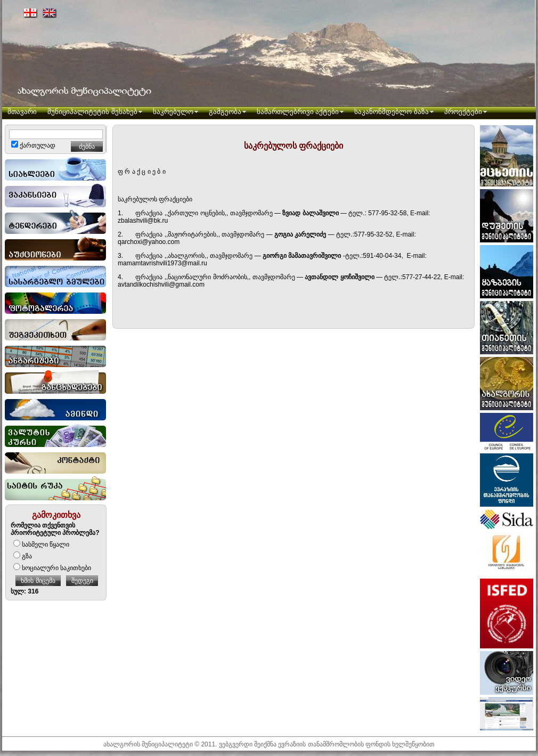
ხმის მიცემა (38, 581)
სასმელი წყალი (41, 544)
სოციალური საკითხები (52, 568)
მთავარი (22, 112)
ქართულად (33, 145)
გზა (23, 556)
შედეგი (82, 581)
